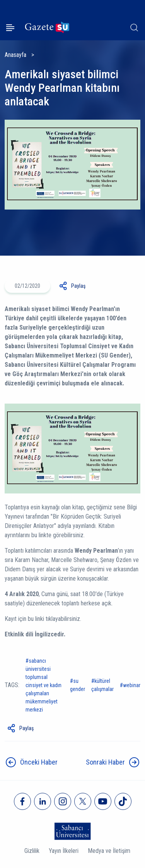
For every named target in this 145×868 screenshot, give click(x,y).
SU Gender (78, 685)
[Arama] (134, 28)
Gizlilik (32, 851)
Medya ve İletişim (109, 851)
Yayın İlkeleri (64, 851)
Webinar (132, 685)
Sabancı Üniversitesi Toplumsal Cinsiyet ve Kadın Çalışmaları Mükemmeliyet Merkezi (43, 685)
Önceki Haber (39, 762)
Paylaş (78, 286)
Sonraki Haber (105, 762)
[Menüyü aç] (10, 28)
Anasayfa (15, 55)
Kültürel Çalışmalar (102, 685)
